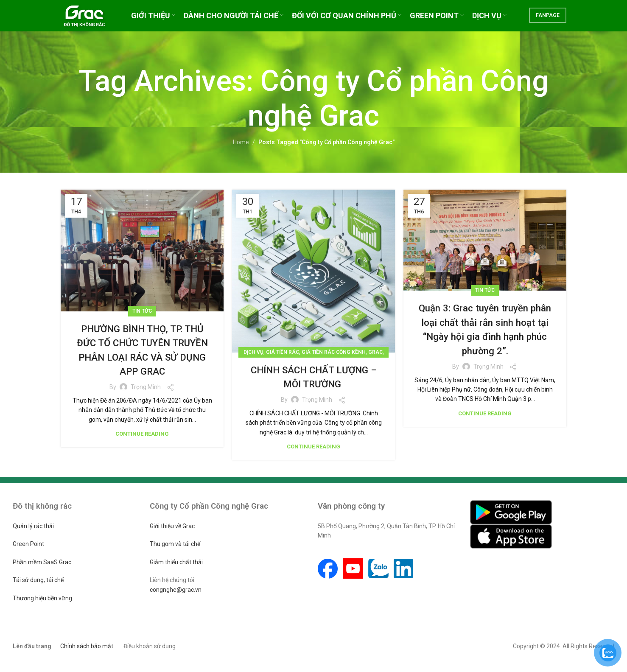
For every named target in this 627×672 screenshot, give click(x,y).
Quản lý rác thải (33, 526)
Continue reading (142, 434)
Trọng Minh (146, 387)
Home (241, 142)
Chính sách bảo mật (87, 646)
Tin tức (142, 311)
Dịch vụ (253, 352)
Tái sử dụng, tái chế (38, 580)
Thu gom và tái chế (175, 544)
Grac (375, 352)
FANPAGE (548, 19)
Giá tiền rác (283, 352)
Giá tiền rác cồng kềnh (334, 352)
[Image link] (511, 512)
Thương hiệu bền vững (42, 598)
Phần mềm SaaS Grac (42, 562)
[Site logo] (91, 19)
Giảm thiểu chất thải (176, 562)
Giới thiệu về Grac (172, 526)
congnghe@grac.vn (176, 590)
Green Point (28, 544)
